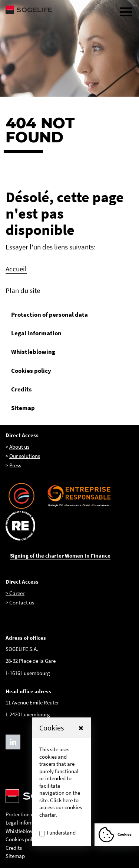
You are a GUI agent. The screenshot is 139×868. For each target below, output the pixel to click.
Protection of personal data (49, 314)
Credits (21, 389)
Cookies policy (31, 371)
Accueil (16, 269)
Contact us (22, 602)
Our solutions (25, 456)
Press (15, 465)
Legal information (36, 333)
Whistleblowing (33, 352)
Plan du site (23, 290)
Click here (61, 800)
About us (19, 447)
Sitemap (23, 408)
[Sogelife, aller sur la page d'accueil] (69, 10)
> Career (15, 593)
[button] (81, 728)
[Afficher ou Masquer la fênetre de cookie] (117, 835)
